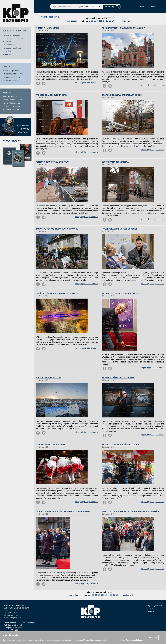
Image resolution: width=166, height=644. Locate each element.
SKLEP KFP (8, 92)
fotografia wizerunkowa (13, 74)
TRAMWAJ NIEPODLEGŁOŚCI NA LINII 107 (121, 444)
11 (95, 21)
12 (98, 21)
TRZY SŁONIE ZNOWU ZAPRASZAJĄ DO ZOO (122, 95)
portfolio (7, 41)
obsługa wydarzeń (11, 71)
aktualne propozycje (12, 35)
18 (115, 21)
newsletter (8, 51)
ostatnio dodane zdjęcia (14, 38)
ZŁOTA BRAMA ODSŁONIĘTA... (115, 162)
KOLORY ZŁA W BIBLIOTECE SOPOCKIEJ (120, 229)
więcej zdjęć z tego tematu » (86, 83)
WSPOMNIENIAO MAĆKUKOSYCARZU (23, 129)
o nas (142, 6)
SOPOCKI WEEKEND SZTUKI (48, 378)
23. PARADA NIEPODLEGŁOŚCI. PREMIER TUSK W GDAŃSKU (63, 511)
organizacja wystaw (12, 77)
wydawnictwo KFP (12, 80)
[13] (101, 21)
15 (107, 21)
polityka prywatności (154, 606)
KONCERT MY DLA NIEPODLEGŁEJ (51, 444)
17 (113, 21)
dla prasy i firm (10, 45)
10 (92, 21)
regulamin (150, 609)
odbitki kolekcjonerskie (13, 100)
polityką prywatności (63, 640)
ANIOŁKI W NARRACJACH (47, 28)
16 (110, 21)
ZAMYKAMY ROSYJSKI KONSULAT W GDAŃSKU (57, 229)
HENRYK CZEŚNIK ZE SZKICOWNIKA (118, 378)
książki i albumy (11, 96)
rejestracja (8, 54)
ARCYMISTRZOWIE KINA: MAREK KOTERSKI (122, 293)
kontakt (153, 6)
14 (104, 21)
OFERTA (6, 66)
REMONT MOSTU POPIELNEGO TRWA (52, 162)
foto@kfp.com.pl (16, 618)
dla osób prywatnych (12, 48)
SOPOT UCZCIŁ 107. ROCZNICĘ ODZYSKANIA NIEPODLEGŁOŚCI (130, 511)
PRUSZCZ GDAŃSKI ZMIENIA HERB (51, 95)
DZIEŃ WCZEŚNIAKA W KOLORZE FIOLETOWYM (57, 293)
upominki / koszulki (12, 109)
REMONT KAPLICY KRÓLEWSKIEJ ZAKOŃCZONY (124, 28)
